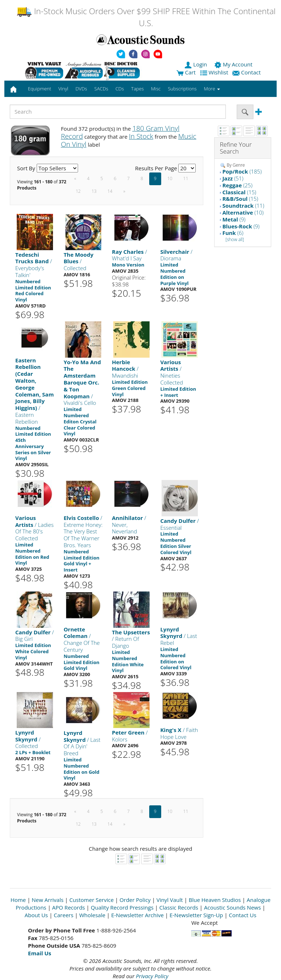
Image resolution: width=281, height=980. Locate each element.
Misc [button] (156, 89)
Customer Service (91, 900)
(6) (233, 233)
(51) (233, 178)
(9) (234, 219)
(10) (243, 212)
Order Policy (135, 900)
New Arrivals (48, 900)
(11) (243, 206)
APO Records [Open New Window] (69, 907)
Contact (247, 72)
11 (186, 178)
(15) (239, 192)
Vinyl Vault (170, 900)
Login (196, 64)
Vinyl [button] (63, 89)
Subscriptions (182, 89)
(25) (237, 185)
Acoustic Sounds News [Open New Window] (233, 907)
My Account (234, 64)
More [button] (212, 89)
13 (94, 191)
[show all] (235, 239)
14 (110, 191)
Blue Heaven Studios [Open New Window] (215, 900)
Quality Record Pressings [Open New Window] (122, 907)
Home (18, 900)
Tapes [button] (137, 89)
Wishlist (215, 72)
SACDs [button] (101, 89)
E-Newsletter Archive (137, 915)
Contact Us (243, 915)
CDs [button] (120, 89)
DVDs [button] (81, 89)
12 (78, 191)
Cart (186, 72)
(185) (242, 171)
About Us (36, 915)
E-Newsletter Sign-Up (196, 915)
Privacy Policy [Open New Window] (152, 976)
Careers (64, 915)
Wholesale (92, 915)
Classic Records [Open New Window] (179, 907)
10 (170, 178)
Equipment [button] (40, 89)
